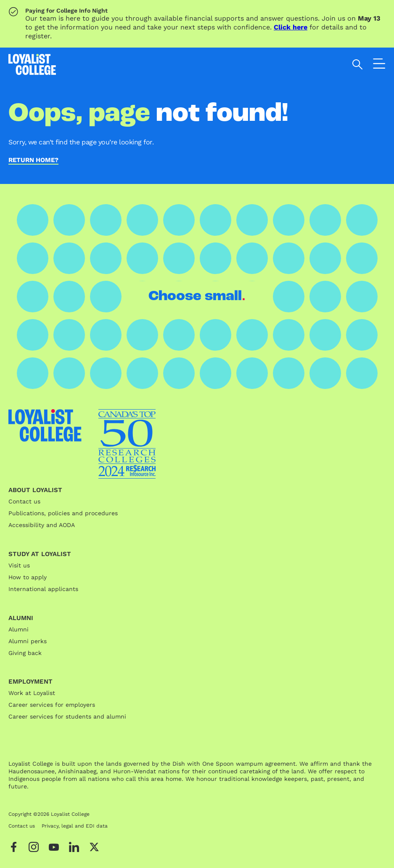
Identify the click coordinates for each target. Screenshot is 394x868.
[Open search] (358, 64)
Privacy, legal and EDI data (75, 826)
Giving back (25, 653)
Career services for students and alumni (67, 716)
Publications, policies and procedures (63, 513)
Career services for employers (52, 705)
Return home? (33, 160)
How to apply (28, 577)
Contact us (24, 501)
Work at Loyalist (32, 693)
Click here (291, 27)
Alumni (19, 629)
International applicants (43, 589)
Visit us (19, 565)
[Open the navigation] (379, 66)
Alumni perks (28, 641)
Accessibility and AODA (42, 525)
